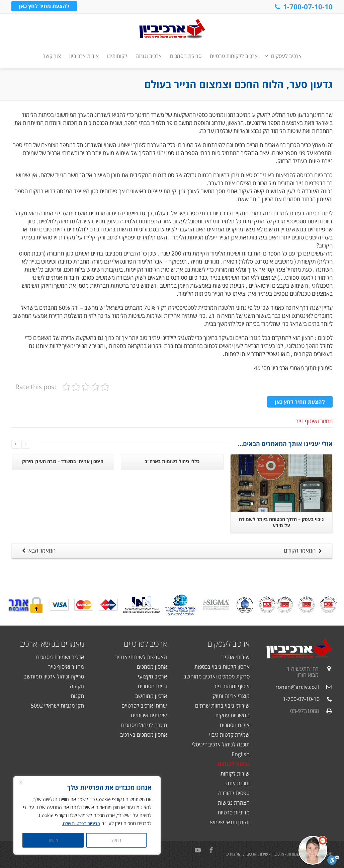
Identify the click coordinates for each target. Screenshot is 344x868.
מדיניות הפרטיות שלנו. (79, 823)
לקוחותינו (117, 56)
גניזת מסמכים (152, 686)
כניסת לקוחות (234, 764)
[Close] (20, 782)
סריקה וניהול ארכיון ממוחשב (54, 676)
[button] (313, 850)
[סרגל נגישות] (333, 860)
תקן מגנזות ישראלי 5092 (57, 706)
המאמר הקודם (304, 551)
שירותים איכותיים (149, 715)
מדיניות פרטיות (234, 812)
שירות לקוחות (235, 774)
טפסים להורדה (234, 793)
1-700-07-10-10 (303, 7)
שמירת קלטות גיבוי (229, 735)
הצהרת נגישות (234, 803)
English (241, 754)
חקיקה (77, 686)
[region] (87, 815)
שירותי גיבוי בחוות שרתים (222, 706)
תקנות (77, 696)
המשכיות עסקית (232, 715)
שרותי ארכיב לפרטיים (144, 706)
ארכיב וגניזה (149, 56)
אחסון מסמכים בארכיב (144, 735)
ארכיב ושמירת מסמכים (60, 657)
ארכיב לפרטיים (145, 644)
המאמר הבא (38, 551)
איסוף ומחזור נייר (232, 686)
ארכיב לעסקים (283, 56)
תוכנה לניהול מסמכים (144, 725)
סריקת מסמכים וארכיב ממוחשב (217, 676)
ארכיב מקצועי (152, 676)
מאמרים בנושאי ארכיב (52, 644)
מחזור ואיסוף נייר (314, 421)
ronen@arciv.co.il (297, 687)
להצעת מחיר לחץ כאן (44, 6)
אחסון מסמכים (152, 667)
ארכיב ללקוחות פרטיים (234, 56)
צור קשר (52, 56)
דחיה (116, 840)
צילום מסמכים (235, 725)
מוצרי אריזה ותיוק (231, 696)
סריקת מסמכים (186, 56)
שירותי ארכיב (236, 657)
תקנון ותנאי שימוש (230, 822)
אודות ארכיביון (84, 56)
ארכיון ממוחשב (151, 696)
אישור (53, 840)
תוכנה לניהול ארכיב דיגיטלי (221, 744)
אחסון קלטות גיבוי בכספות (222, 667)
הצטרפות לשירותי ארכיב (141, 657)
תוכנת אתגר (237, 783)
